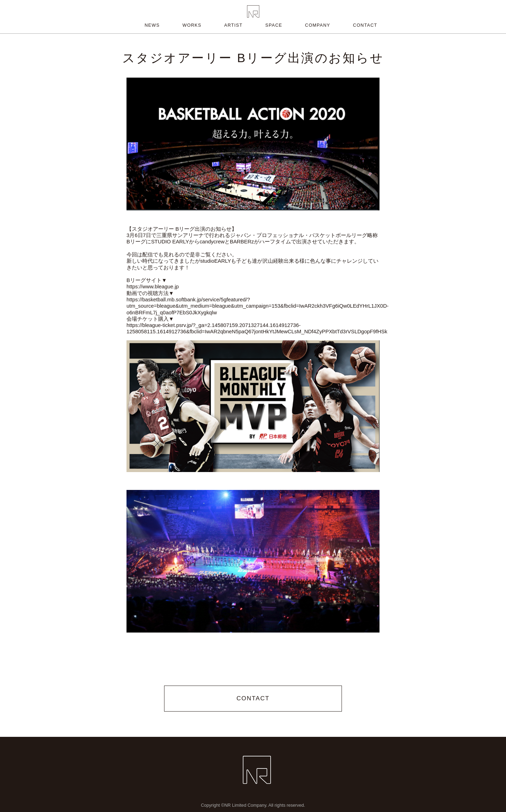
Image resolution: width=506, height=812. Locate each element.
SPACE (274, 25)
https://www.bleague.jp (153, 287)
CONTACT (365, 25)
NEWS (152, 25)
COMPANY (318, 25)
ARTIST (233, 25)
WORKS (192, 25)
